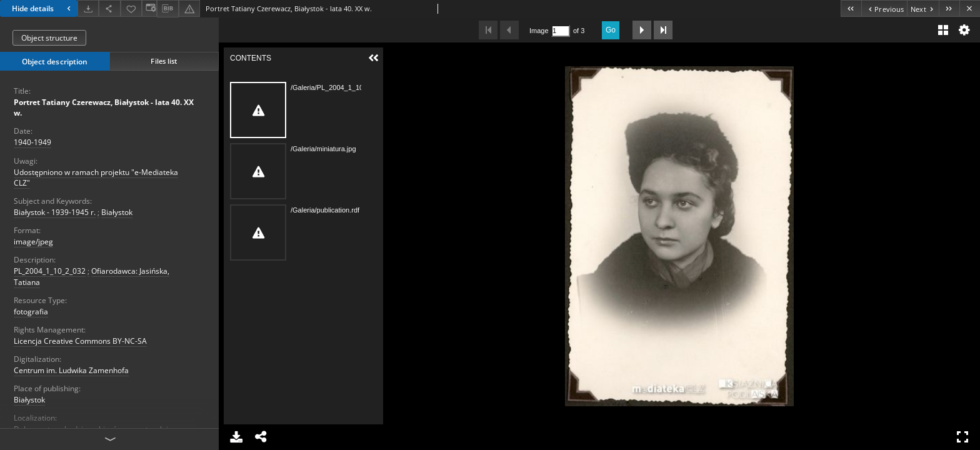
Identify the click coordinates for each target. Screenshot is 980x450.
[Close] (970, 8)
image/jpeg (33, 242)
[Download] (88, 8)
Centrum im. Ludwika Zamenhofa (71, 370)
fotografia (31, 312)
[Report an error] (189, 8)
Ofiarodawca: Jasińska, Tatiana (92, 276)
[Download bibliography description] (167, 9)
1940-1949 (32, 142)
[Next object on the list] (923, 8)
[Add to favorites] (131, 8)
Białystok (117, 212)
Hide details (43, 8)
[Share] (109, 8)
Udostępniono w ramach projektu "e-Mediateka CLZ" (96, 177)
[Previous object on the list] (884, 8)
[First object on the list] (851, 8)
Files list (164, 61)
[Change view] (149, 8)
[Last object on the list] (949, 8)
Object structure (49, 38)
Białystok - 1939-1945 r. (55, 212)
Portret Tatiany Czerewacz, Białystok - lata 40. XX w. (104, 107)
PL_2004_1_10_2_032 (50, 271)
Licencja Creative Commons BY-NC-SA (80, 341)
